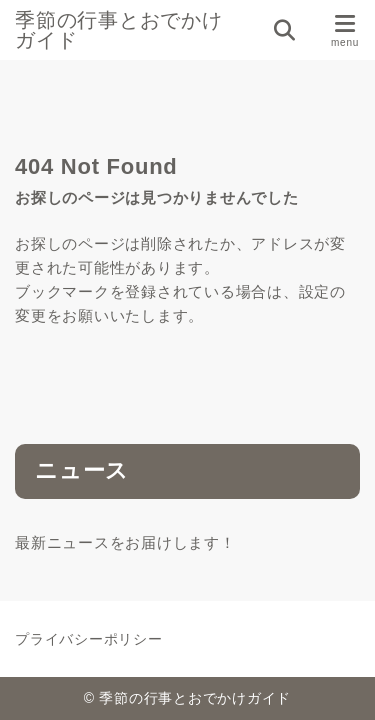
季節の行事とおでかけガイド (119, 30)
